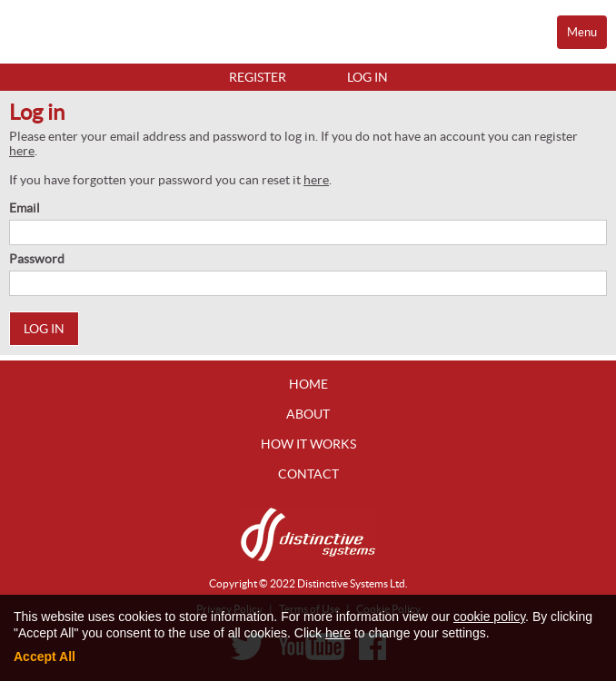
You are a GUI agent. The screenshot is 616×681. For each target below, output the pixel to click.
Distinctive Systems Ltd (351, 583)
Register (258, 77)
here (22, 151)
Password (37, 259)
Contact (308, 474)
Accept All (45, 656)
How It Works (308, 444)
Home (308, 384)
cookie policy (489, 617)
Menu (582, 32)
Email (25, 208)
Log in (368, 77)
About (308, 414)
